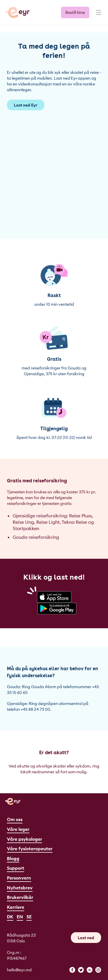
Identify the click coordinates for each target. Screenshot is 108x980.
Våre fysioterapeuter (30, 849)
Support (16, 868)
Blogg (13, 858)
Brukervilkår (20, 897)
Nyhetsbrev (20, 888)
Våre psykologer (24, 839)
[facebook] (72, 970)
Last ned (86, 938)
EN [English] (20, 917)
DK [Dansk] (10, 917)
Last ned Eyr (26, 105)
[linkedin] (90, 970)
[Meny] (98, 15)
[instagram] (98, 970)
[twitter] (81, 970)
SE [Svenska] (29, 917)
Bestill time (75, 12)
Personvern (19, 878)
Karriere (16, 907)
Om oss (15, 819)
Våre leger (18, 829)
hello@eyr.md (19, 970)
